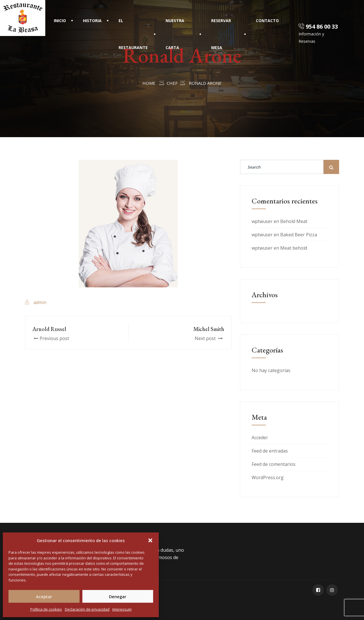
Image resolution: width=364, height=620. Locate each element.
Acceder (260, 438)
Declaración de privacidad (87, 609)
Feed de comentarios (274, 464)
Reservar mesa (221, 34)
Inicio (60, 21)
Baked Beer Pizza (299, 235)
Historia (92, 21)
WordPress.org (268, 477)
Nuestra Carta (175, 34)
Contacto (267, 21)
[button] (150, 540)
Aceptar (44, 596)
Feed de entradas (270, 451)
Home (149, 83)
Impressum (122, 609)
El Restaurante (133, 34)
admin (40, 302)
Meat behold (294, 248)
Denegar (118, 596)
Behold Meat (294, 221)
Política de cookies (46, 609)
